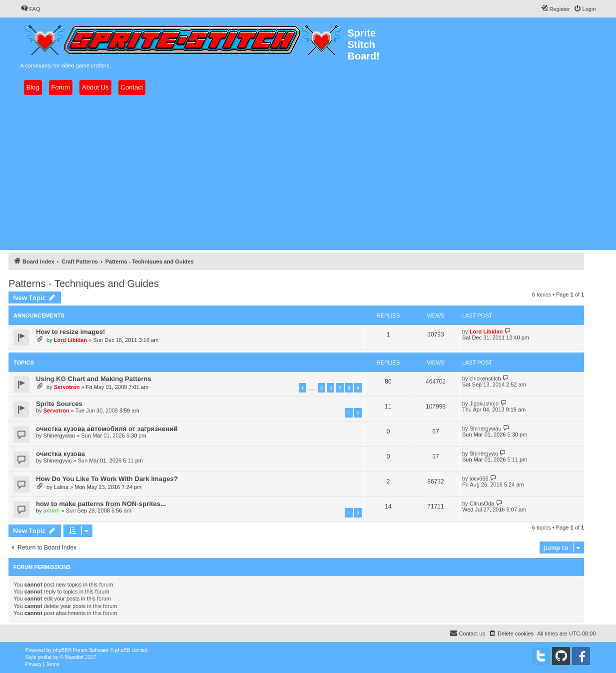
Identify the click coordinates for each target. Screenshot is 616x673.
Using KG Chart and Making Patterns (94, 379)
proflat (45, 657)
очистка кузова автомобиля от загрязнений (107, 429)
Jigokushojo (484, 403)
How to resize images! (71, 332)
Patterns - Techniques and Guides (84, 283)
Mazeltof (74, 657)
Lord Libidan (71, 340)
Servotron (67, 387)
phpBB (60, 650)
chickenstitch (485, 378)
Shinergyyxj (58, 460)
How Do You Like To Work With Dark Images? (107, 479)
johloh (52, 510)
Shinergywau (59, 435)
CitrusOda (482, 503)
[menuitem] (30, 9)
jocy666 (479, 478)
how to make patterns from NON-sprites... (101, 504)
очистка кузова (60, 454)
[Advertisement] (308, 172)
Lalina (61, 487)
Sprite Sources (59, 404)
